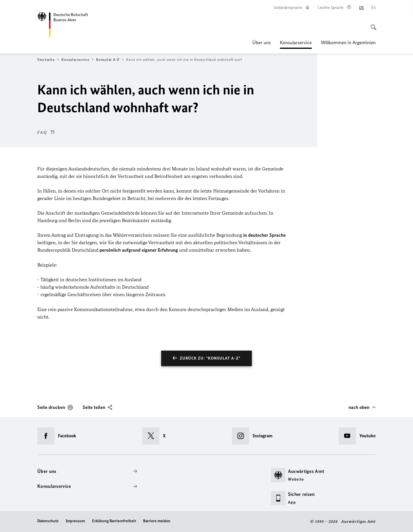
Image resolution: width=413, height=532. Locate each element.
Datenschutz (48, 521)
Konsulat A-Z (110, 60)
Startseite (48, 60)
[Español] (374, 8)
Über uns (262, 42)
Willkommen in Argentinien (348, 42)
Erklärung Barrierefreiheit (114, 521)
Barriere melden (157, 521)
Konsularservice (296, 42)
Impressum (75, 521)
